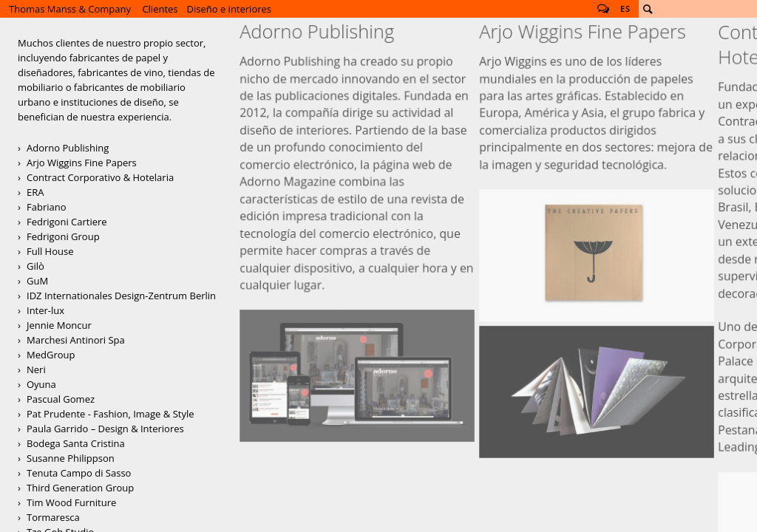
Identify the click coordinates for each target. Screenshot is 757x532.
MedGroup (51, 355)
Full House (50, 251)
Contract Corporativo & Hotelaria (100, 177)
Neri (36, 369)
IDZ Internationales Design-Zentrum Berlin (121, 296)
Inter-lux (45, 310)
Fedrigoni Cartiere (67, 222)
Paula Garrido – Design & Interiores (105, 429)
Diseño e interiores (229, 9)
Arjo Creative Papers (596, 149)
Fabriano (47, 207)
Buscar (648, 9)
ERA (35, 192)
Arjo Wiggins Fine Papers (82, 163)
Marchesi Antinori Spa (76, 340)
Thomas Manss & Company (70, 9)
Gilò (35, 266)
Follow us (603, 9)
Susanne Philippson (71, 458)
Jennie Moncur (59, 325)
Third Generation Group (80, 488)
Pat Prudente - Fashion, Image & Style (111, 414)
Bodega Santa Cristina (76, 443)
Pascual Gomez (61, 399)
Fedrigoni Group (63, 236)
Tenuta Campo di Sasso (79, 473)
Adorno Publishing (68, 148)
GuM (37, 281)
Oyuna (41, 384)
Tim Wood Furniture (71, 502)
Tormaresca (53, 517)
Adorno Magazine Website (357, 202)
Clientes (160, 9)
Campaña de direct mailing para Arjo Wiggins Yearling (596, 225)
